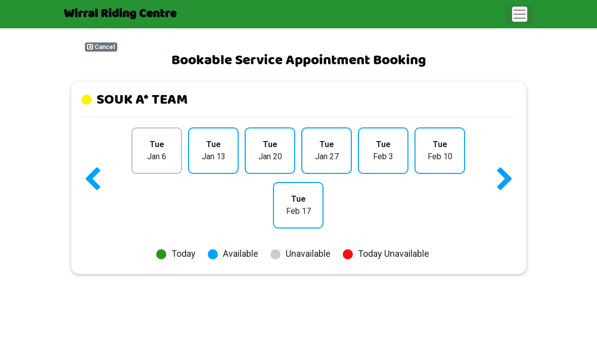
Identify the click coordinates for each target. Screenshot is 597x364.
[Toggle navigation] (520, 14)
